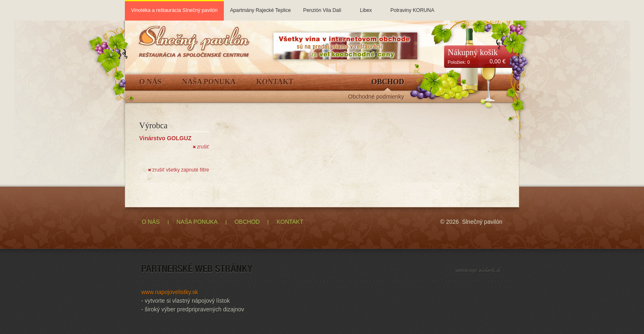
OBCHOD (247, 222)
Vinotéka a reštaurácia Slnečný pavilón (174, 10)
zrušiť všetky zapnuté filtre (178, 170)
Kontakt (275, 82)
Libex (366, 7)
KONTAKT (290, 222)
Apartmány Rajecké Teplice (260, 7)
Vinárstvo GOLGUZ (165, 138)
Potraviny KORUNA (412, 7)
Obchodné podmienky (376, 97)
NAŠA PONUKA (197, 222)
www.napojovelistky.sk (170, 292)
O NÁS (151, 222)
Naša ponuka (209, 82)
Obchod (388, 82)
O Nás (151, 82)
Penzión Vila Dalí (322, 7)
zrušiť (201, 147)
